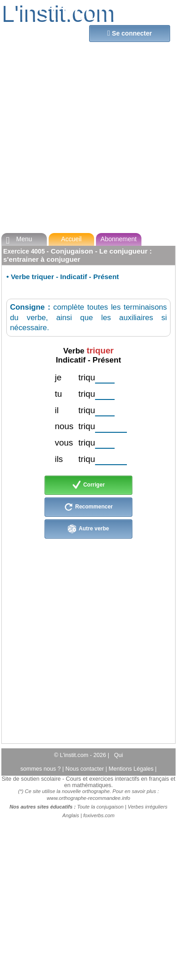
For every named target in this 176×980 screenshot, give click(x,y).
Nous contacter (85, 769)
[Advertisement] (85, 139)
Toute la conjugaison (101, 807)
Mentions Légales (132, 769)
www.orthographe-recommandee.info (88, 798)
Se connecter (130, 33)
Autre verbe (88, 529)
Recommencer (88, 507)
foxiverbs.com (99, 815)
